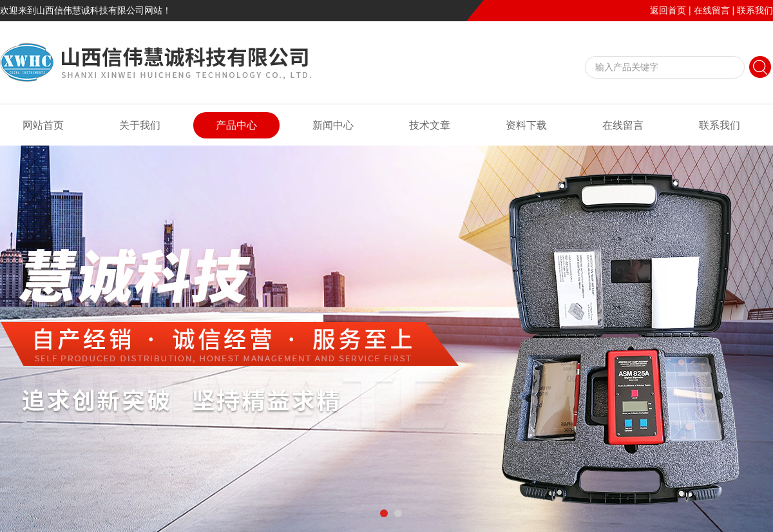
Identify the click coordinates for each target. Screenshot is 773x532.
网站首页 (43, 125)
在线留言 (712, 10)
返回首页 (668, 10)
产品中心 (236, 125)
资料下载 (526, 125)
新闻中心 (333, 125)
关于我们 (140, 125)
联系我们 (755, 10)
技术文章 (430, 125)
